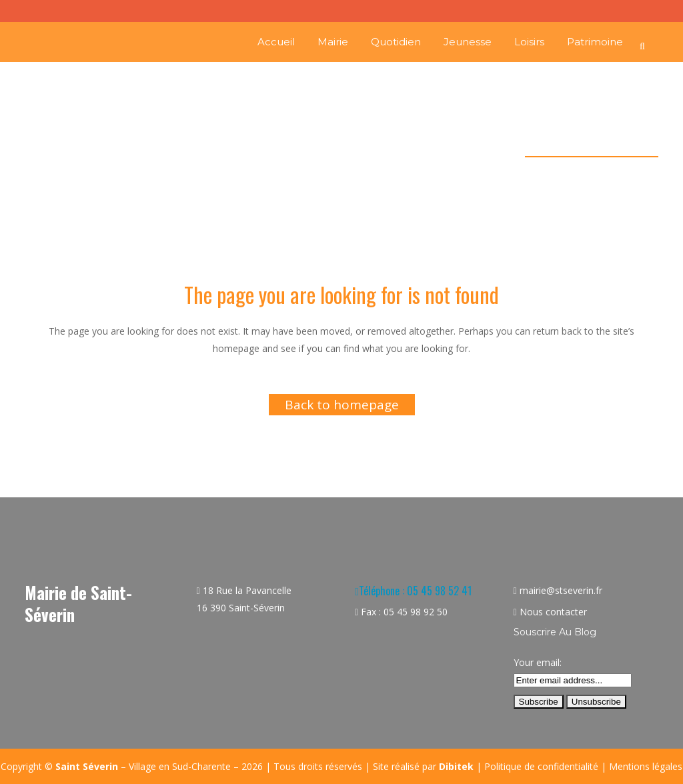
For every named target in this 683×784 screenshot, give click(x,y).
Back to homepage (342, 405)
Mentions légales (646, 766)
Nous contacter (553, 612)
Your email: (538, 662)
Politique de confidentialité (541, 766)
